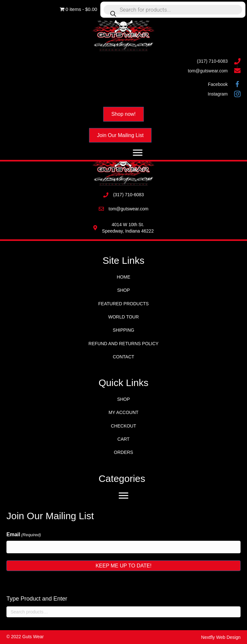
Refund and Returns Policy (123, 344)
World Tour (123, 317)
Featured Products (124, 304)
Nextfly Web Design (221, 637)
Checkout (124, 426)
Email (24, 535)
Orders (123, 452)
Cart (123, 439)
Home (123, 277)
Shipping (124, 330)
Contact (124, 357)
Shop (123, 290)
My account (123, 412)
